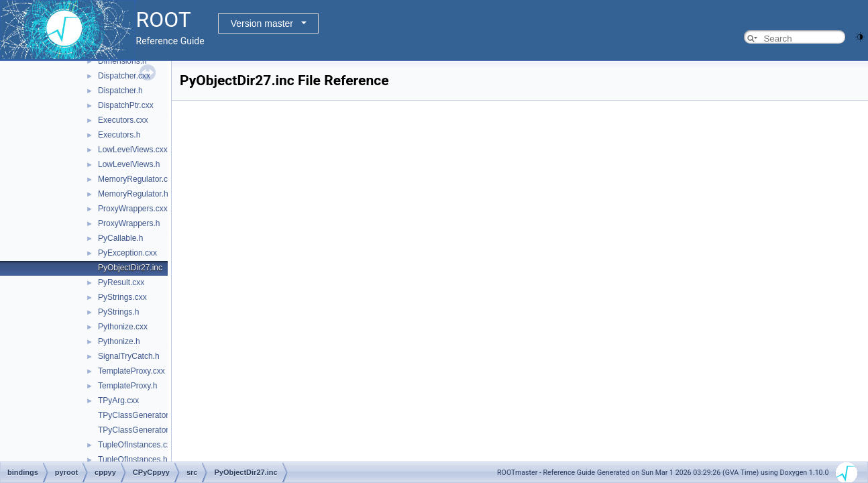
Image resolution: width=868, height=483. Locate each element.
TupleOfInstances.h (133, 460)
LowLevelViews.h (129, 164)
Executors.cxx (123, 120)
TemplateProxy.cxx (131, 371)
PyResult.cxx (121, 282)
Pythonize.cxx (123, 327)
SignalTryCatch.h (129, 356)
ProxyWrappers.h (129, 223)
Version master (262, 23)
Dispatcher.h (120, 91)
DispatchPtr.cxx (126, 105)
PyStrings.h (118, 312)
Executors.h (119, 135)
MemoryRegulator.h (133, 194)
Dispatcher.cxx (124, 76)
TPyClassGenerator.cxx (140, 415)
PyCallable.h (120, 238)
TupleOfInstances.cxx (137, 445)
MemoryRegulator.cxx (137, 179)
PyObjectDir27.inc (130, 268)
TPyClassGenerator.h (137, 430)
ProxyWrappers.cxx (133, 209)
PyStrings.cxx (122, 297)
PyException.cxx (127, 253)
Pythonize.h (119, 341)
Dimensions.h (122, 61)
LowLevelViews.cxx (133, 150)
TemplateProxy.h (127, 386)
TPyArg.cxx (118, 400)
